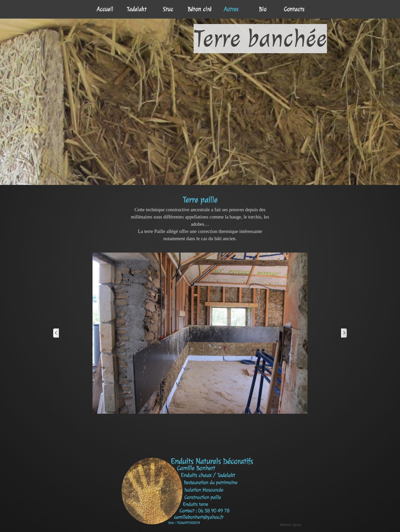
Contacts (294, 9)
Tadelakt (137, 9)
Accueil (105, 9)
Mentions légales (291, 525)
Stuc (168, 9)
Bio (263, 9)
